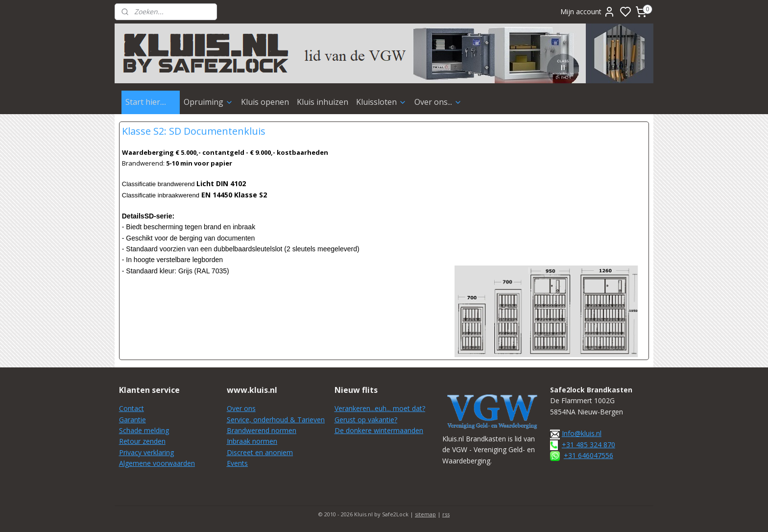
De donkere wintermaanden (379, 430)
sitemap (425, 514)
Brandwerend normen (262, 430)
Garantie (132, 420)
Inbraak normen (252, 441)
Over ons (241, 408)
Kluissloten (381, 102)
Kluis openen (265, 102)
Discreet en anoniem (260, 452)
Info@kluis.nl (582, 433)
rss (446, 514)
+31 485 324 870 (588, 445)
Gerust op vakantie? (366, 420)
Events (237, 463)
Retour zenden (142, 441)
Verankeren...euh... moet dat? (380, 408)
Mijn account (588, 12)
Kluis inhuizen (323, 102)
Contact (132, 408)
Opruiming (208, 102)
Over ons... (438, 102)
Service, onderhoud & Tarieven (276, 420)
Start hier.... (151, 102)
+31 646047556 (588, 455)
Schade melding (144, 430)
